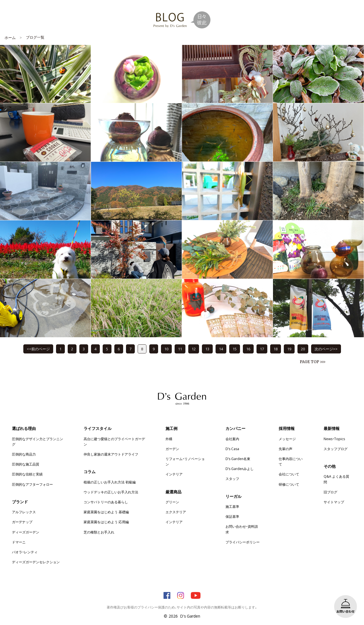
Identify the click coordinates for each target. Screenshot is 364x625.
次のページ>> (326, 349)
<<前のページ (38, 349)
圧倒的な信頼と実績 (27, 474)
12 (194, 349)
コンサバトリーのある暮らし (106, 502)
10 (166, 349)
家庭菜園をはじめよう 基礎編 (106, 512)
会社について (289, 474)
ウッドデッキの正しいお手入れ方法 (111, 492)
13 (207, 349)
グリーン (172, 502)
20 (303, 349)
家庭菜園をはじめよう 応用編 (106, 522)
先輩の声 (286, 449)
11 (180, 349)
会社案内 (232, 439)
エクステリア (176, 512)
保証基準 (232, 516)
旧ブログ (330, 492)
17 (262, 349)
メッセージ (287, 439)
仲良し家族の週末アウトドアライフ (111, 454)
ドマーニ (19, 542)
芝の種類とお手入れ (99, 532)
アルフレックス (24, 512)
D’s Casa (232, 449)
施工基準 (232, 506)
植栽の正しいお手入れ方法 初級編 (110, 482)
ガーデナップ (22, 522)
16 (248, 349)
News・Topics (334, 439)
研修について (289, 484)
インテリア (174, 474)
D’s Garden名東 (238, 459)
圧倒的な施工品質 (26, 464)
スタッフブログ (336, 449)
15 (235, 349)
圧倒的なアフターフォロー (32, 484)
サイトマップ (334, 502)
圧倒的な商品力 (24, 454)
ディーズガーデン (26, 532)
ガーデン (172, 449)
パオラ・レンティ (25, 552)
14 (221, 349)
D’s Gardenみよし (240, 469)
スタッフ (232, 479)
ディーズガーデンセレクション (36, 562)
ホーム (10, 37)
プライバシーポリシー (243, 542)
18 (276, 349)
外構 (169, 439)
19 (289, 349)
